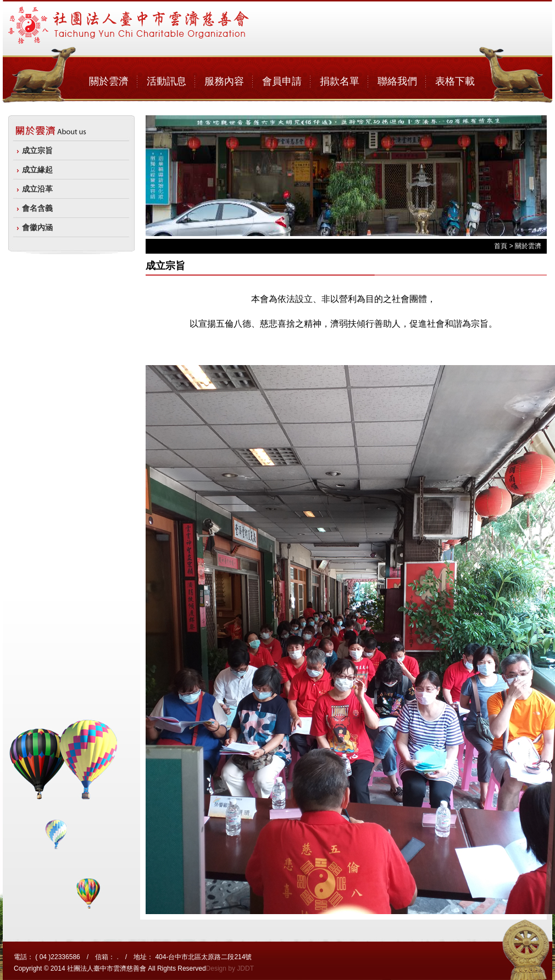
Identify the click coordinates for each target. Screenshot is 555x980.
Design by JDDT (230, 968)
